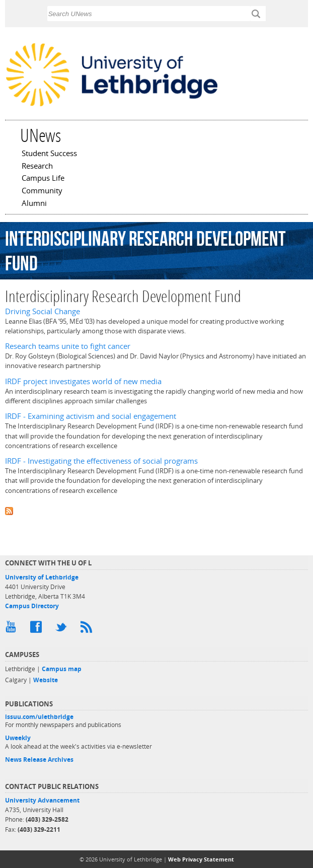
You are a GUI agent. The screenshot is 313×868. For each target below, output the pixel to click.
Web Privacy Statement (201, 859)
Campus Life (43, 179)
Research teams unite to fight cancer (68, 346)
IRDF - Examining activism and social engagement (91, 416)
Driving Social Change (43, 311)
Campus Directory (32, 606)
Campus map (62, 669)
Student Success (49, 154)
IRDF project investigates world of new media (83, 381)
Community (42, 191)
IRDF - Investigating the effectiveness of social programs (101, 461)
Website (46, 680)
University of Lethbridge (42, 577)
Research (37, 167)
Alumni (34, 204)
